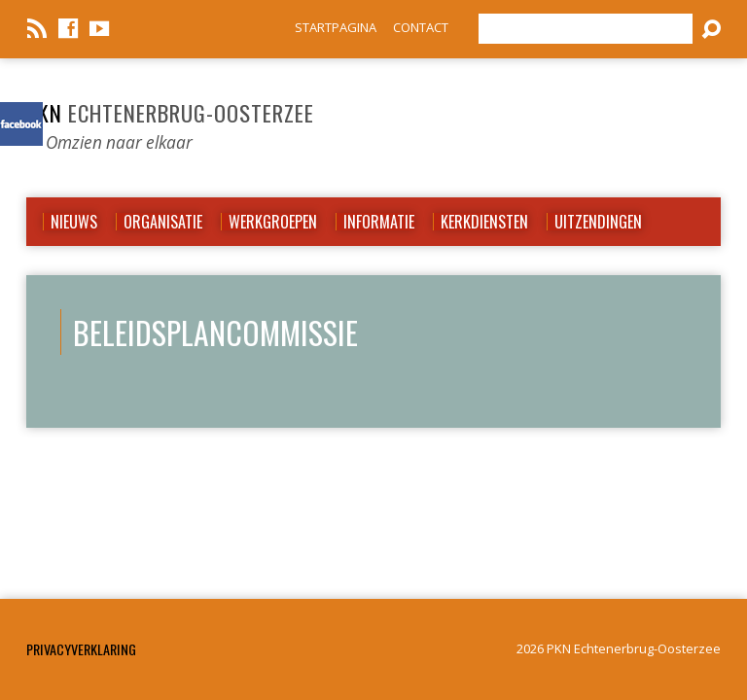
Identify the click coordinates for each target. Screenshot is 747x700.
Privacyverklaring (81, 649)
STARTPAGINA (336, 27)
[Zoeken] (586, 29)
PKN (170, 113)
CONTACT (421, 27)
